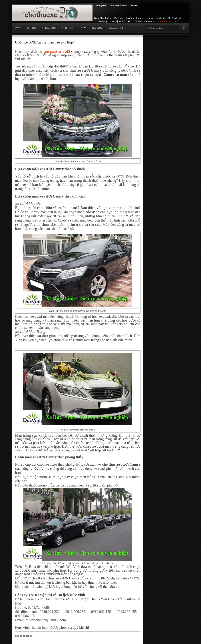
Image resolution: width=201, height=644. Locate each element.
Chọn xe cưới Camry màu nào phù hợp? (45, 42)
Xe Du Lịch (68, 28)
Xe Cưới (31, 28)
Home (18, 28)
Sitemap (134, 5)
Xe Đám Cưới (49, 28)
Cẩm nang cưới (116, 28)
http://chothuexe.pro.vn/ (165, 21)
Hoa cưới (97, 28)
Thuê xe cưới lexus (118, 6)
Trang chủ (101, 6)
